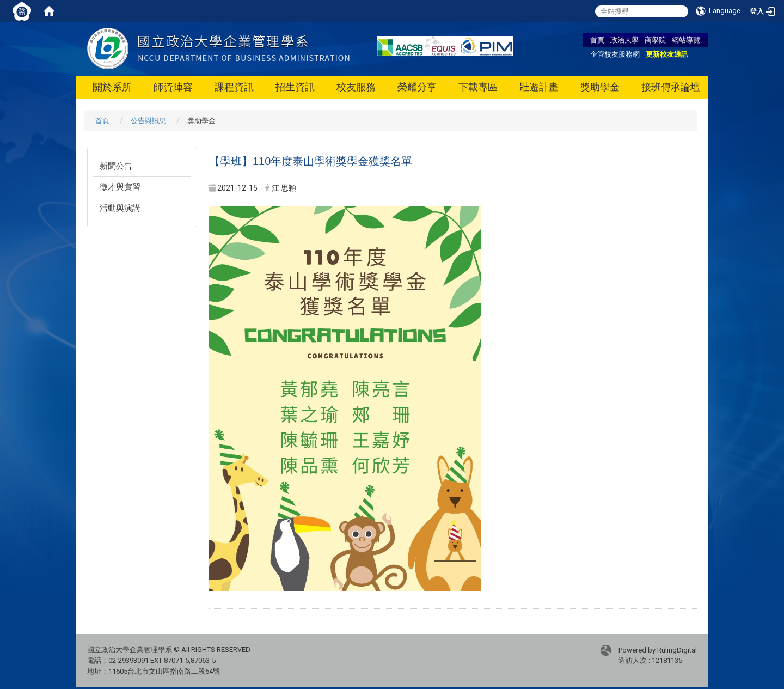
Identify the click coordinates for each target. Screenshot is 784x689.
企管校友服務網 (615, 54)
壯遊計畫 (539, 87)
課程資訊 (234, 87)
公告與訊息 (148, 121)
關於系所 (112, 87)
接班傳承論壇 (671, 87)
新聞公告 (116, 166)
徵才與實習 (120, 187)
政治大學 (624, 40)
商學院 (655, 40)
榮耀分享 (417, 87)
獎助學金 (600, 87)
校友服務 (356, 87)
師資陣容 (173, 87)
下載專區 (478, 87)
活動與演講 (120, 208)
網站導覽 (686, 40)
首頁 (597, 40)
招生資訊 (295, 87)
